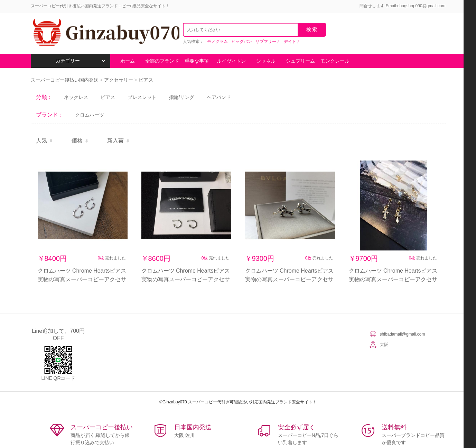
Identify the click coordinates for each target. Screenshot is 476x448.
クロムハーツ (90, 115)
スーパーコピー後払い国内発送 (65, 80)
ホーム (128, 61)
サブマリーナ (268, 42)
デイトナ (292, 42)
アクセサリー (119, 80)
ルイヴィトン (231, 61)
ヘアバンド (219, 97)
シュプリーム (300, 61)
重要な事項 (197, 61)
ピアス (146, 80)
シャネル (266, 61)
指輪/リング (182, 97)
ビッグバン (242, 42)
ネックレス (76, 97)
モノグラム (217, 42)
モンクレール (335, 61)
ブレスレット (142, 97)
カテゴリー (80, 61)
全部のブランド (162, 61)
